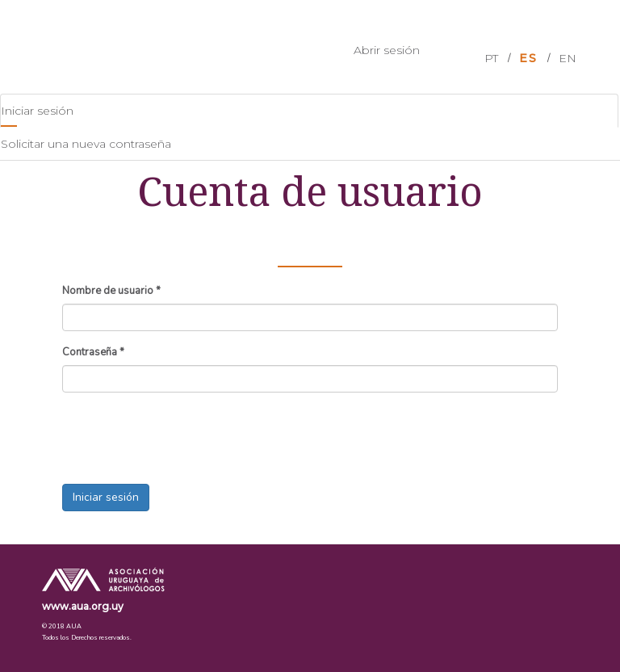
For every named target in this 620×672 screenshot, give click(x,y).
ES (528, 58)
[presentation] (185, 436)
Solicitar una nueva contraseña (86, 144)
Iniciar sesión (57, 115)
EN (568, 58)
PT (491, 58)
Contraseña (93, 352)
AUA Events (93, 45)
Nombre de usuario (111, 291)
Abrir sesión (387, 50)
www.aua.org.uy (83, 606)
